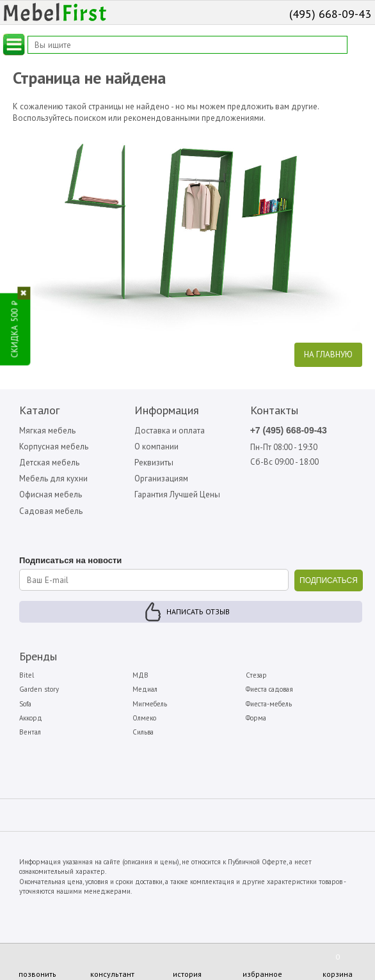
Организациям (161, 478)
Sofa (25, 704)
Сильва (143, 732)
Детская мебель (49, 463)
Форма (256, 718)
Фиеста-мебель (269, 704)
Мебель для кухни (53, 478)
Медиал (145, 689)
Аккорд (31, 718)
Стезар (256, 675)
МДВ (140, 675)
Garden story (39, 689)
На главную (328, 354)
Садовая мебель (51, 511)
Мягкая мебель (47, 431)
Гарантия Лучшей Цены (177, 494)
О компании (156, 447)
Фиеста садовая (269, 689)
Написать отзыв (198, 611)
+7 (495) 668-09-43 (289, 430)
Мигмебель (150, 704)
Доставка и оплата (170, 431)
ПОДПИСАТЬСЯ (329, 580)
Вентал (30, 732)
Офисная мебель (51, 494)
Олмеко (144, 718)
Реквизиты (154, 463)
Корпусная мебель (54, 447)
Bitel (27, 675)
